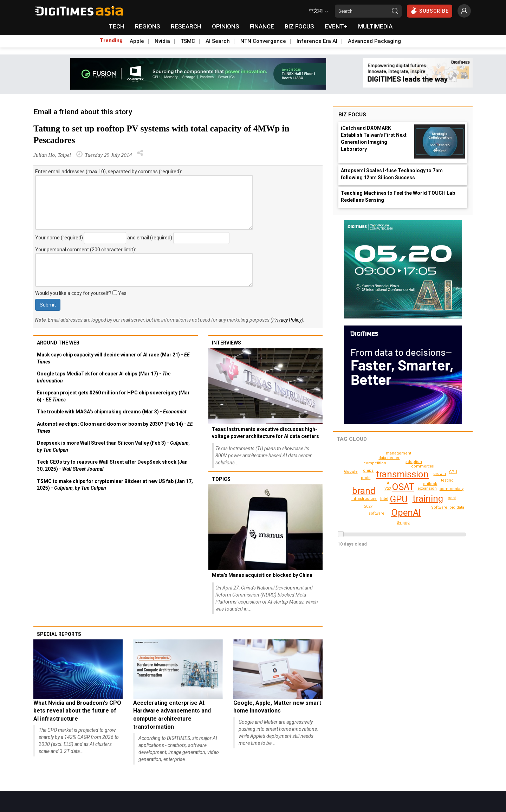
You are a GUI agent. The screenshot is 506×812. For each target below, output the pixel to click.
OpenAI (406, 513)
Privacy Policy (287, 320)
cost (399, 453)
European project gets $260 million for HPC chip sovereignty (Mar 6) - (113, 396)
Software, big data (448, 507)
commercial (424, 466)
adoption (414, 462)
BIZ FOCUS (299, 26)
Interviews (226, 343)
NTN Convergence (263, 41)
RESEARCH (186, 26)
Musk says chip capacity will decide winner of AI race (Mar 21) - (113, 358)
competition (440, 474)
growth (369, 471)
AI (389, 483)
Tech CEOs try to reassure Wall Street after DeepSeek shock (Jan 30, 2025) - (112, 465)
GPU (399, 499)
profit (366, 478)
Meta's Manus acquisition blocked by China (262, 575)
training (428, 498)
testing (452, 498)
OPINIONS (226, 26)
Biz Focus (352, 115)
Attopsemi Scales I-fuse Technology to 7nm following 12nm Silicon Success (392, 174)
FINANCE (262, 26)
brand (364, 491)
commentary (376, 463)
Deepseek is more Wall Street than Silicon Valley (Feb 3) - (113, 446)
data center (390, 458)
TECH (116, 26)
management (453, 489)
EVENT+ (336, 26)
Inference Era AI (317, 41)
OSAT (403, 487)
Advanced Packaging (374, 41)
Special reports (59, 634)
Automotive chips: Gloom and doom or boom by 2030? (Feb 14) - (115, 427)
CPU (404, 523)
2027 (368, 506)
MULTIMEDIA (375, 26)
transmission (403, 474)
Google (448, 462)
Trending (111, 40)
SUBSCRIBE (430, 11)
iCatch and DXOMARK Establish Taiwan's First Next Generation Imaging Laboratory (374, 138)
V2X (388, 488)
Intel (384, 499)
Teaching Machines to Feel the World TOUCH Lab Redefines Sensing (398, 196)
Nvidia (162, 41)
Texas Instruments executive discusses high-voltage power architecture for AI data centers (265, 433)
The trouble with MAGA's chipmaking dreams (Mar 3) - (112, 412)
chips (448, 480)
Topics (221, 479)
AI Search (218, 41)
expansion (428, 488)
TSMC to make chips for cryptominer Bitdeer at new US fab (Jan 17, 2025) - (115, 485)
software (377, 513)
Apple (137, 41)
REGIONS (148, 26)
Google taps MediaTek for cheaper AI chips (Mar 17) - (104, 377)
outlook (431, 484)
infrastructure (365, 499)
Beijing (351, 472)
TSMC (188, 41)
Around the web (58, 343)
